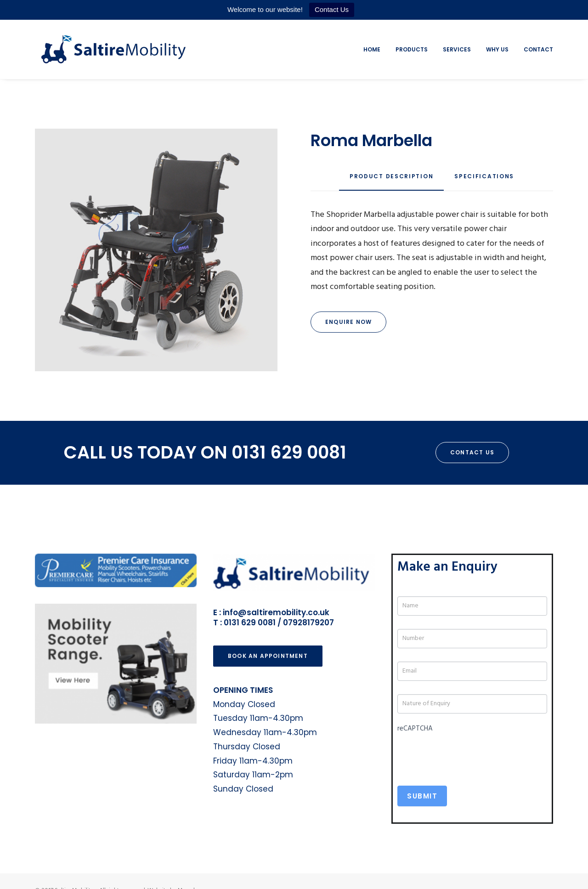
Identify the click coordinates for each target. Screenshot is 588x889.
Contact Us (332, 9)
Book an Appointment (268, 656)
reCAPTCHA (415, 729)
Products (412, 49)
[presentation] (467, 754)
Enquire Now (348, 322)
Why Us (497, 49)
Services (457, 49)
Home (372, 49)
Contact (538, 49)
